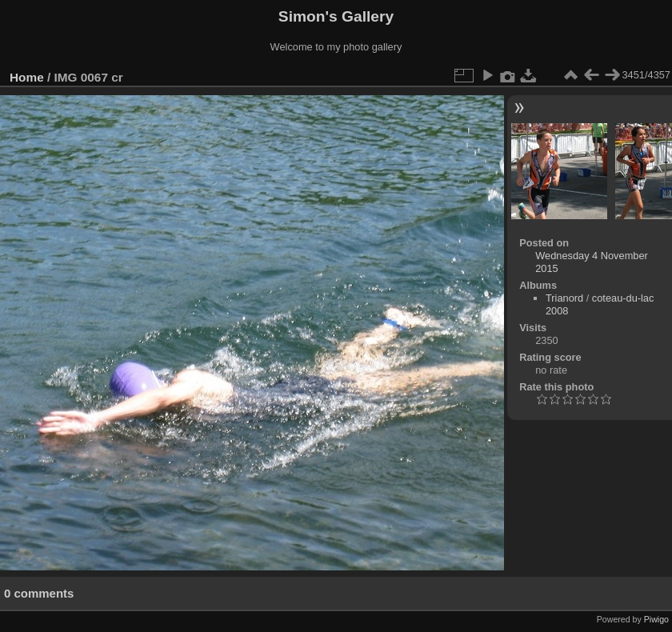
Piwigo (656, 619)
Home (27, 77)
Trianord (564, 298)
